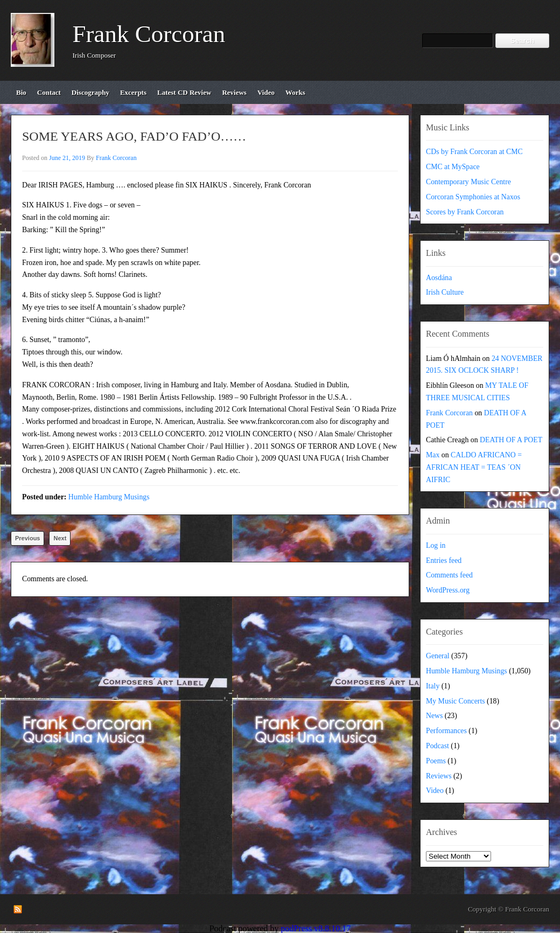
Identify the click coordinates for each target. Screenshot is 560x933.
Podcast (437, 746)
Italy (433, 686)
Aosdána (439, 278)
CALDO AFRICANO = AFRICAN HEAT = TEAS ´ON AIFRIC (474, 467)
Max (433, 455)
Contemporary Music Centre (468, 182)
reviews (234, 92)
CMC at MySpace (453, 167)
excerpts (133, 92)
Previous (27, 538)
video (266, 92)
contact (49, 92)
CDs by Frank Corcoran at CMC (474, 152)
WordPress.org (448, 590)
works (295, 92)
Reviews (439, 776)
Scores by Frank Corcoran (465, 212)
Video (435, 791)
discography (90, 92)
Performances (446, 731)
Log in (436, 545)
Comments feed (449, 575)
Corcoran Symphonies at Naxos (473, 197)
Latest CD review (184, 92)
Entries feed (444, 561)
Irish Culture (445, 292)
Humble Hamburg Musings (109, 497)
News (434, 716)
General (438, 656)
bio (21, 92)
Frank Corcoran (149, 34)
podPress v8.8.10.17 (316, 928)
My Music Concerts (456, 701)
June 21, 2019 (67, 158)
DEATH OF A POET (511, 440)
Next (60, 538)
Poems (436, 761)
